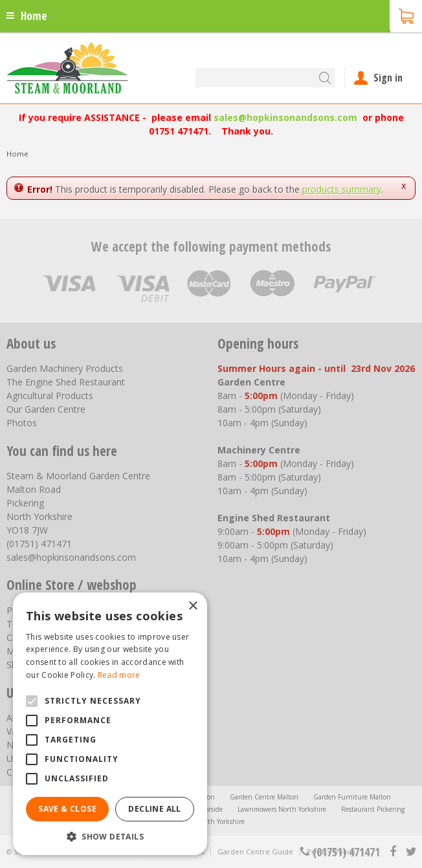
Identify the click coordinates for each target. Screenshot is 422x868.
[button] (110, 836)
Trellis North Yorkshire (211, 821)
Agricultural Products (50, 396)
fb (393, 852)
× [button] (193, 606)
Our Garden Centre (46, 409)
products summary (342, 189)
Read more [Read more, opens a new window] (119, 675)
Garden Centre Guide (255, 852)
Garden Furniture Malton (352, 797)
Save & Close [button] (67, 809)
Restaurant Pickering (373, 809)
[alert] (110, 724)
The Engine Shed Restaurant (66, 382)
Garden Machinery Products (65, 368)
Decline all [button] (154, 809)
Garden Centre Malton (264, 797)
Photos (22, 423)
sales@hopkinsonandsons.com (285, 117)
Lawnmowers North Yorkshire (282, 809)
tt (411, 852)
